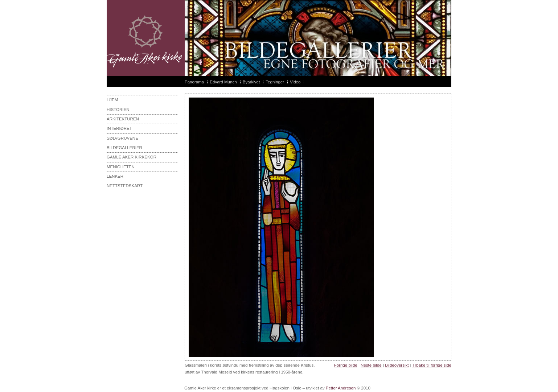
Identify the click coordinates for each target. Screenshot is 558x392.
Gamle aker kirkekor (132, 157)
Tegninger (275, 82)
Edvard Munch (223, 82)
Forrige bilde (346, 365)
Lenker (115, 176)
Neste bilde (371, 365)
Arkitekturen (123, 119)
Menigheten (121, 167)
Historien (118, 110)
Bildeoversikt (397, 365)
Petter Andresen (341, 388)
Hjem (112, 100)
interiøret (119, 128)
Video (295, 82)
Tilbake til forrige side (432, 365)
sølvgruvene (122, 138)
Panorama (194, 82)
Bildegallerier (124, 148)
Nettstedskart (125, 186)
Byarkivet (251, 82)
